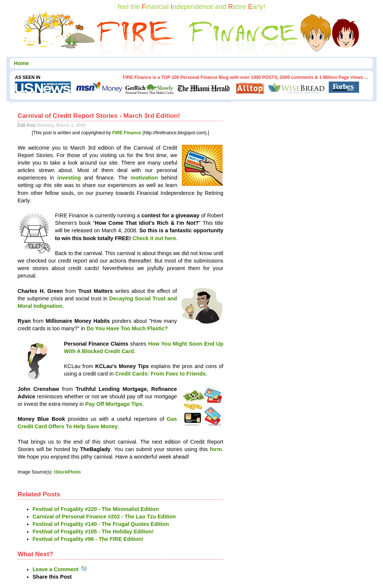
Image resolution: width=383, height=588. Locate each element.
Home (21, 63)
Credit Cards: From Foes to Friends (160, 374)
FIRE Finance (127, 133)
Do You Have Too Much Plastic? (127, 328)
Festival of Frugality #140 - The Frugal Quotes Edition (101, 524)
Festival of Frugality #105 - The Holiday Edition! (93, 532)
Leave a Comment (60, 569)
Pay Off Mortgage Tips (114, 404)
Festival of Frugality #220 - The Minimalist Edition (96, 509)
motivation (144, 178)
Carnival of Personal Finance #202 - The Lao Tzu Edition (104, 517)
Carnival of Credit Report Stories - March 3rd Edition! (99, 116)
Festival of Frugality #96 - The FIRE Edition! (88, 539)
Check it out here (154, 238)
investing (69, 178)
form (216, 449)
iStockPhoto (67, 472)
